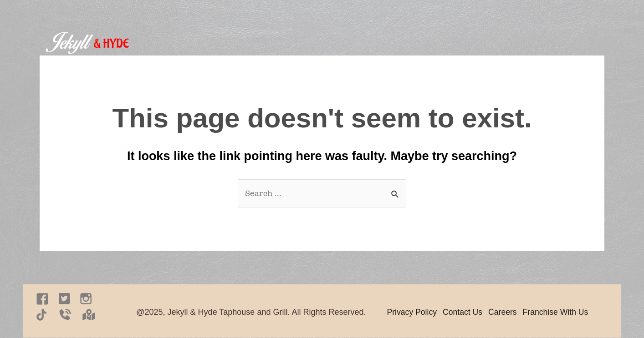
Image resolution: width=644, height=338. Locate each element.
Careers (505, 313)
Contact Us (464, 313)
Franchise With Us (559, 313)
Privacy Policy (413, 313)
